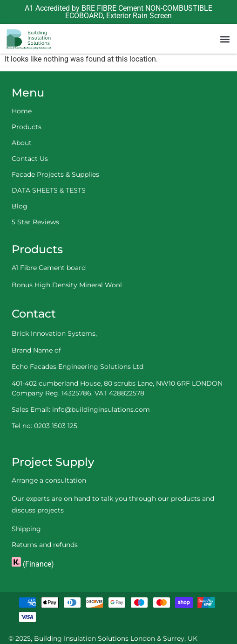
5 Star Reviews (35, 222)
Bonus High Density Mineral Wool (67, 285)
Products (27, 127)
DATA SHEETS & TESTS (49, 190)
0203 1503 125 (56, 426)
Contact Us (30, 159)
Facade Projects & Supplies (55, 174)
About (22, 143)
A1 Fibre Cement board (49, 268)
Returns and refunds (45, 545)
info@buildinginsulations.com (101, 409)
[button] (225, 39)
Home (22, 111)
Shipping (26, 529)
